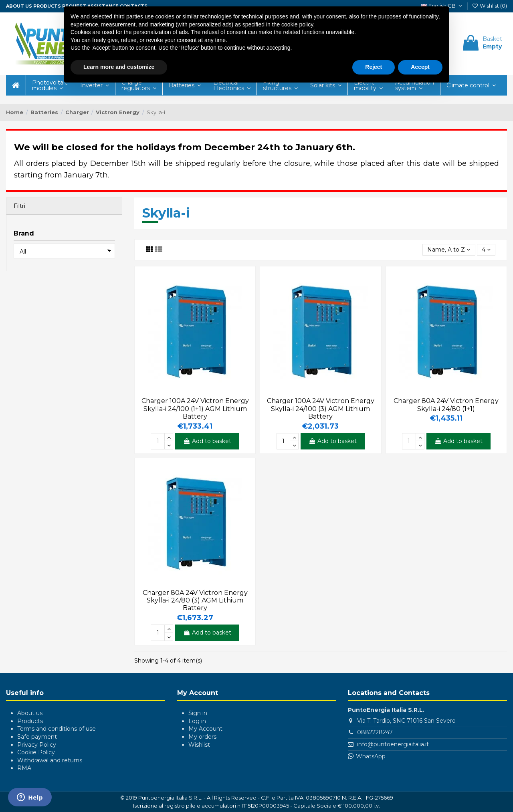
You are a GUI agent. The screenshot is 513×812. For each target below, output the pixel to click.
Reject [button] (374, 67)
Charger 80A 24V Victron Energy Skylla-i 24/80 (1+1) (446, 405)
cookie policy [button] (297, 24)
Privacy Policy (37, 745)
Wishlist (199, 745)
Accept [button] (420, 67)
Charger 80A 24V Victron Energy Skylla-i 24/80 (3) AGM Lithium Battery (195, 600)
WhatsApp (371, 756)
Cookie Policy (36, 752)
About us (19, 6)
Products (47, 6)
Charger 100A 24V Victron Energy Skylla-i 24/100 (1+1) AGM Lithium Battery (195, 408)
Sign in (198, 713)
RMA (24, 768)
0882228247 (375, 732)
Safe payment (37, 737)
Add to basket (207, 441)
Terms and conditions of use (57, 729)
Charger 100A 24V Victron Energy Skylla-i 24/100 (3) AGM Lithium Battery (321, 408)
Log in (197, 721)
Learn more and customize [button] (119, 67)
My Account (205, 729)
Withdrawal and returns (50, 760)
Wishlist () (489, 6)
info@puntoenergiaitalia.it (393, 744)
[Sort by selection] (449, 250)
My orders (202, 737)
